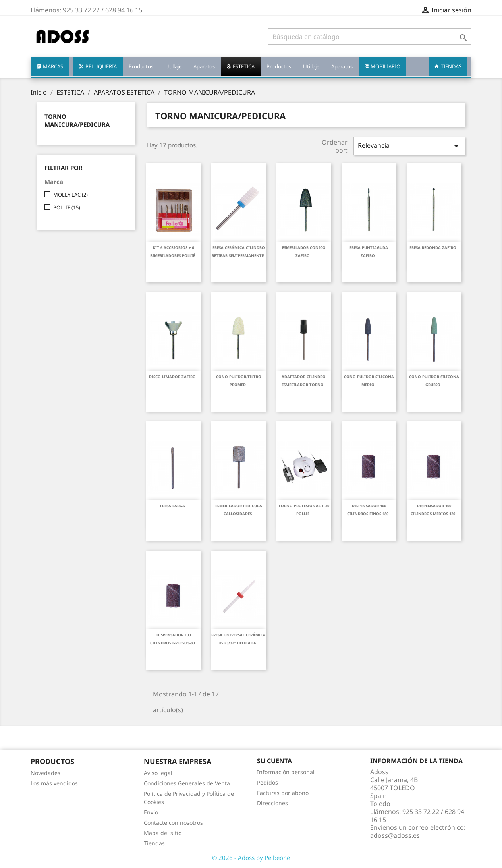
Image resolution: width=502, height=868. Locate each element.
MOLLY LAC (70, 195)
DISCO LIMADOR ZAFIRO (172, 377)
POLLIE (67, 207)
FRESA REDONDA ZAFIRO (433, 248)
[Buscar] (370, 37)
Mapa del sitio (163, 833)
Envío (151, 812)
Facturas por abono (283, 793)
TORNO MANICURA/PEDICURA (77, 120)
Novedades (45, 773)
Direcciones (272, 803)
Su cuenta (274, 761)
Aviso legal (158, 773)
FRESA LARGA (173, 506)
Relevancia (409, 146)
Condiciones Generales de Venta (187, 783)
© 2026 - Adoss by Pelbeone (251, 858)
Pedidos (267, 782)
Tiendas (154, 843)
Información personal (286, 772)
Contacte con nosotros (173, 823)
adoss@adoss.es (395, 835)
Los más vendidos (54, 783)
